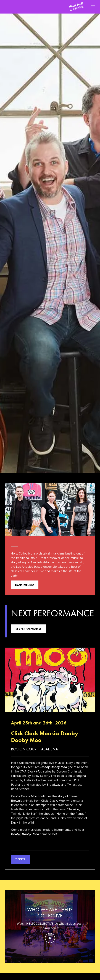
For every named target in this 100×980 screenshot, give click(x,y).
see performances (29, 630)
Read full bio (25, 585)
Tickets (20, 860)
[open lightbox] (50, 927)
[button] (92, 7)
